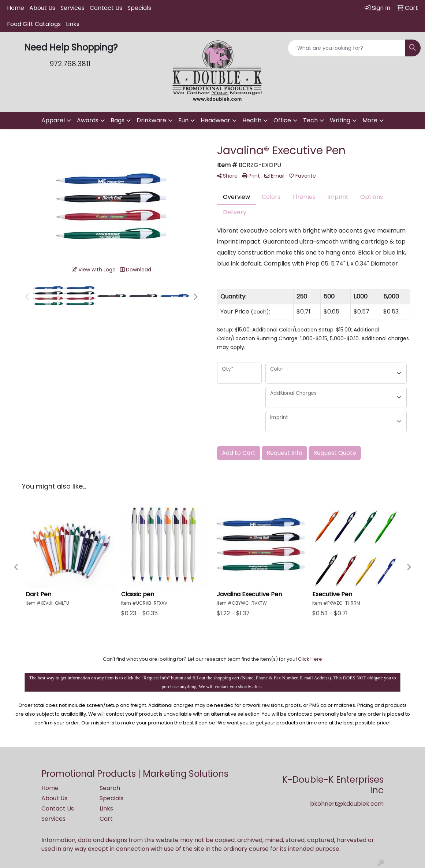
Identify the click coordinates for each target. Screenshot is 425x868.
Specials (139, 8)
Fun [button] (183, 120)
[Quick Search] (346, 48)
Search (110, 788)
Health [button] (252, 120)
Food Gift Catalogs (34, 24)
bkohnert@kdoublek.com (347, 804)
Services (72, 8)
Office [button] (282, 120)
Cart (106, 819)
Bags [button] (118, 120)
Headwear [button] (215, 120)
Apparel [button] (53, 120)
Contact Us (106, 8)
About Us (42, 8)
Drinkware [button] (151, 120)
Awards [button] (88, 120)
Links (73, 24)
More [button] (370, 120)
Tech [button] (310, 120)
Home (16, 8)
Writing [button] (340, 120)
